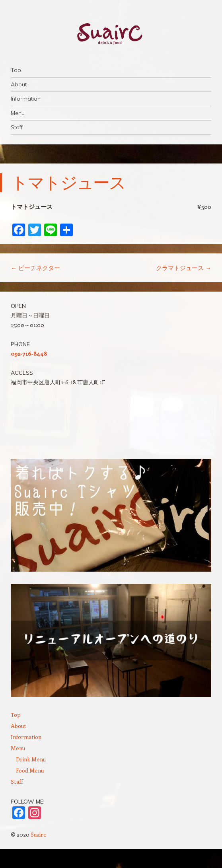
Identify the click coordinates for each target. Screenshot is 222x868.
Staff (17, 127)
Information (26, 99)
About (19, 84)
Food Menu (30, 770)
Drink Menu (31, 759)
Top (16, 70)
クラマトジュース (184, 268)
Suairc (38, 834)
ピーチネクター (35, 268)
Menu (18, 113)
